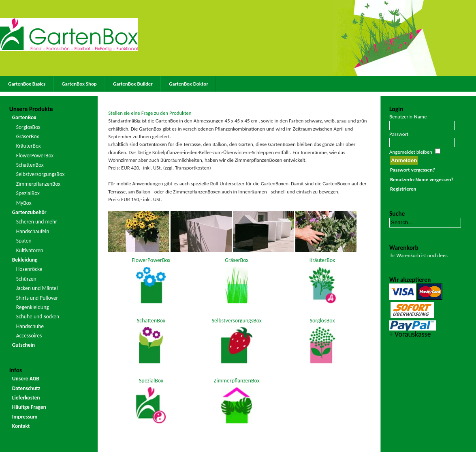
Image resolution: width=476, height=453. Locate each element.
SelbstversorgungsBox (41, 174)
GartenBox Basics (27, 84)
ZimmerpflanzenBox (38, 184)
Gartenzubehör (29, 212)
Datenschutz (26, 388)
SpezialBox (28, 193)
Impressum (25, 417)
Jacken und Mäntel (37, 288)
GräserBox (28, 136)
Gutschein (23, 345)
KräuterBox (29, 146)
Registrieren (403, 189)
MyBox (24, 203)
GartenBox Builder (133, 84)
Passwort (399, 134)
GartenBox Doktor (189, 84)
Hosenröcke (29, 269)
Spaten (24, 241)
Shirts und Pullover (37, 298)
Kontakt (21, 426)
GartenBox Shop (79, 84)
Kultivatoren (30, 250)
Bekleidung (25, 260)
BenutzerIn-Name (408, 117)
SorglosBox (28, 127)
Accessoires (29, 336)
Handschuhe (30, 326)
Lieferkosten (26, 398)
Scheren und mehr (37, 222)
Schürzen (26, 279)
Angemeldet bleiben (411, 152)
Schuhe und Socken (38, 317)
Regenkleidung (33, 307)
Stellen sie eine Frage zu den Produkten (150, 113)
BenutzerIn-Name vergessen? (422, 179)
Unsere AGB (26, 379)
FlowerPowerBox (35, 156)
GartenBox (24, 117)
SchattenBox (30, 165)
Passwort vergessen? (413, 170)
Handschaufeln (33, 231)
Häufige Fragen (29, 407)
